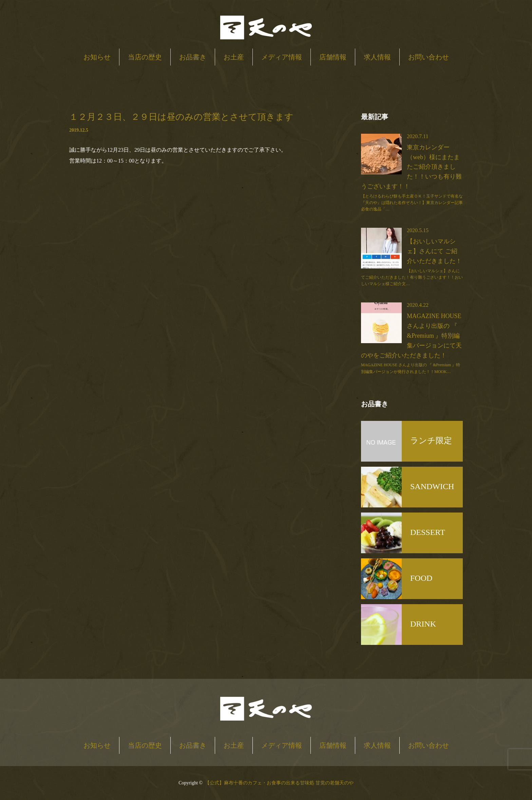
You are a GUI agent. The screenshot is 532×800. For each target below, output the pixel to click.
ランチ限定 (431, 441)
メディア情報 (282, 57)
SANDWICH (432, 486)
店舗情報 (333, 57)
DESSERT (428, 532)
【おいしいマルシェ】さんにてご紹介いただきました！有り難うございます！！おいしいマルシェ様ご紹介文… (412, 277)
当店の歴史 (145, 57)
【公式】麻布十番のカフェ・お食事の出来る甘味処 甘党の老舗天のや (279, 783)
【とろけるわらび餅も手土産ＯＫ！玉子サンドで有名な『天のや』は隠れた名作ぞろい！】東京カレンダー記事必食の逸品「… (412, 203)
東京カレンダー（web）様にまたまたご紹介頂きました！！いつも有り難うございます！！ (411, 167)
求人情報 (377, 57)
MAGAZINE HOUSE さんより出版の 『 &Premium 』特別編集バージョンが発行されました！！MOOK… (411, 368)
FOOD (421, 578)
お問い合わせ (429, 57)
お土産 (234, 57)
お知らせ (97, 57)
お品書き (193, 57)
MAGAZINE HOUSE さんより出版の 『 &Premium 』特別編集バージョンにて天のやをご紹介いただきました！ (411, 336)
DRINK (423, 624)
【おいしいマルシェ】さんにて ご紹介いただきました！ (434, 251)
